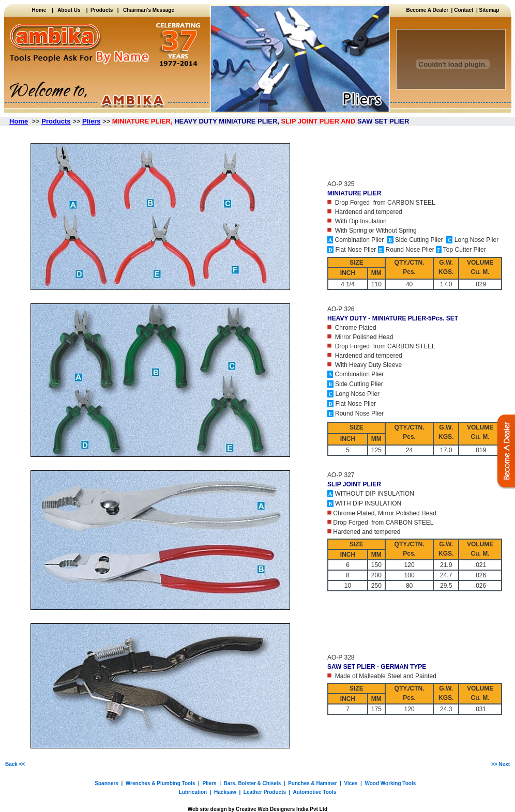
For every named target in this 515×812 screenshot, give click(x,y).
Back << (15, 764)
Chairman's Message (149, 10)
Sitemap (489, 10)
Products (101, 10)
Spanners (107, 783)
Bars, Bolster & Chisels (253, 783)
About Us (69, 10)
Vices (351, 783)
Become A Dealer (429, 10)
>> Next (501, 764)
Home (42, 10)
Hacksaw (225, 792)
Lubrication (193, 792)
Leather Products (265, 792)
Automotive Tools (315, 792)
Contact (464, 10)
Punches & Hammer (312, 783)
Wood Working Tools (390, 783)
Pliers (209, 783)
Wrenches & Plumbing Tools (161, 783)
